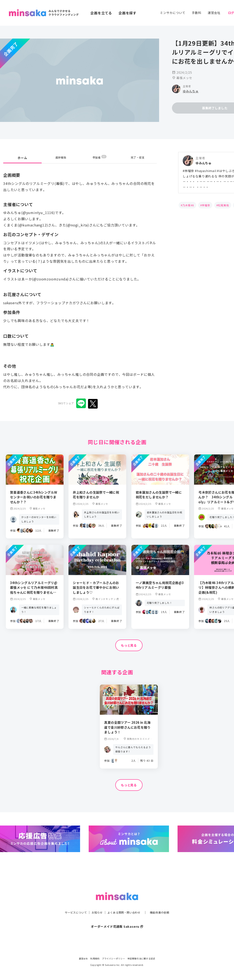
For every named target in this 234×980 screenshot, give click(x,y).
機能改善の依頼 (165, 904)
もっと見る (129, 646)
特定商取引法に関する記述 (141, 958)
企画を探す (128, 13)
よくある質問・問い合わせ (125, 904)
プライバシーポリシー (114, 958)
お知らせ (95, 904)
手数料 (196, 13)
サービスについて (71, 904)
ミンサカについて (173, 13)
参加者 (100, 158)
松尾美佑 (223, 205)
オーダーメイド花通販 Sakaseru (117, 918)
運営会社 (214, 13)
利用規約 (95, 958)
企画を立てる (101, 13)
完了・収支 (138, 158)
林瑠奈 (206, 205)
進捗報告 (61, 158)
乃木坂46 (188, 205)
